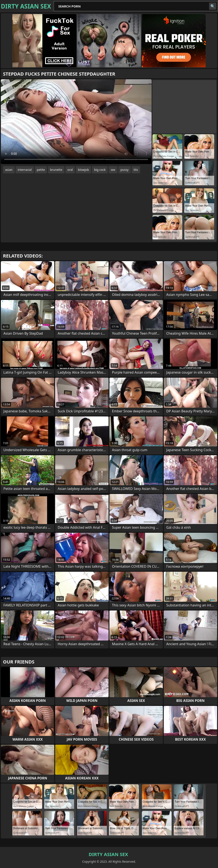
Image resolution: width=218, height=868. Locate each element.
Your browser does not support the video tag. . (76, 122)
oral (70, 170)
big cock (100, 170)
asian (9, 170)
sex (113, 170)
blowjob (83, 170)
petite (41, 170)
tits (136, 170)
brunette (56, 170)
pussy (125, 170)
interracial (25, 170)
